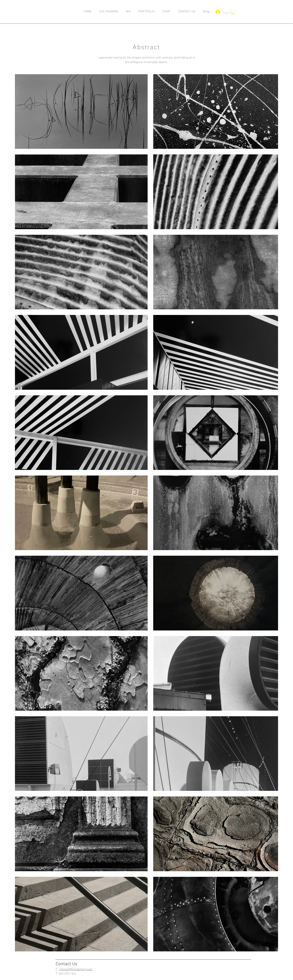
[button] (147, 11)
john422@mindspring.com (76, 969)
